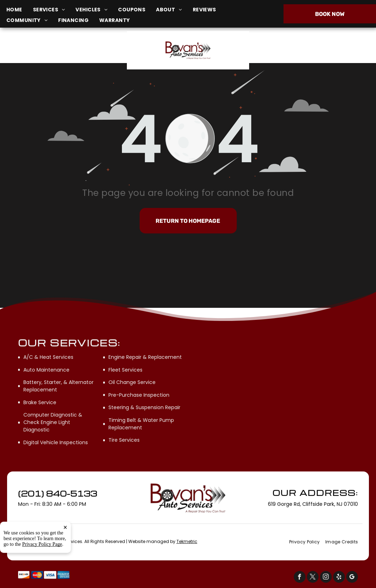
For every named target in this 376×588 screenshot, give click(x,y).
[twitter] (313, 578)
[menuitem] (20, 10)
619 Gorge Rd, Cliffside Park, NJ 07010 (61, 54)
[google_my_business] (352, 578)
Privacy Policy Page (42, 574)
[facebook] (300, 578)
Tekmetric (187, 541)
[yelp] (339, 578)
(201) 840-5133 (313, 50)
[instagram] (326, 578)
